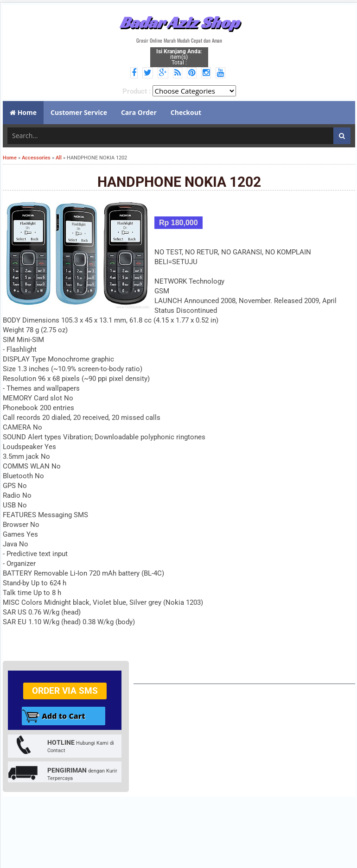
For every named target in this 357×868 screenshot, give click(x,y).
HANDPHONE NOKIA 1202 (179, 182)
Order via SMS (65, 691)
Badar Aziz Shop (179, 22)
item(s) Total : (179, 57)
